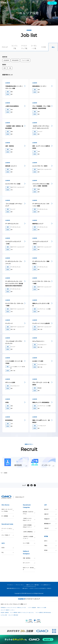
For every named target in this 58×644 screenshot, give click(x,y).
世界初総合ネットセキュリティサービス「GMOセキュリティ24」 (14, 608)
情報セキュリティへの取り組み (33, 585)
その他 (43, 47)
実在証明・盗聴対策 (5, 613)
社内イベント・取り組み (29, 569)
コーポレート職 (34, 47)
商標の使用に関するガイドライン (14, 588)
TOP (2, 473)
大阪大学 (50, 528)
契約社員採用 (15, 60)
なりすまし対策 (4, 615)
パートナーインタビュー (8, 529)
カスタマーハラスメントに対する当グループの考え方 (40, 588)
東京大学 (50, 509)
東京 (5, 68)
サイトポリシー (10, 585)
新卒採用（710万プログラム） (29, 513)
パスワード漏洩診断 (32, 608)
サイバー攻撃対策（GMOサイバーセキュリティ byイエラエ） (22, 613)
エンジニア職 (14, 47)
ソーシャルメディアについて (30, 586)
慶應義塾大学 (50, 524)
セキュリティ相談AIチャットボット (8, 610)
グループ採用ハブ (8, 535)
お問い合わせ (25, 588)
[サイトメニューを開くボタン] (56, 7)
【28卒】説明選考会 (29, 532)
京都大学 (50, 514)
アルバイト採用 (25, 60)
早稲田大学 (50, 519)
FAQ (8, 552)
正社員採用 (6, 60)
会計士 (50, 541)
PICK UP (5, 47)
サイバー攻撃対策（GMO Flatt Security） (44, 613)
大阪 (10, 68)
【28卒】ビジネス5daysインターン (29, 519)
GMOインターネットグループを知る (8, 510)
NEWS (8, 548)
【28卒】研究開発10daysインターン (29, 526)
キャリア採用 (29, 543)
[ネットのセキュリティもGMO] (29, 639)
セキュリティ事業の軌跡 (13, 615)
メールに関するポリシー (46, 585)
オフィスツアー (29, 563)
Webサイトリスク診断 (42, 608)
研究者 (50, 550)
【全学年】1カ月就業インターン (29, 537)
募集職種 (6, 473)
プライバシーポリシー (20, 585)
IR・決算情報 (8, 516)
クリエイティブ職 (24, 47)
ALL (53, 47)
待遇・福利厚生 (29, 558)
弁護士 (50, 546)
